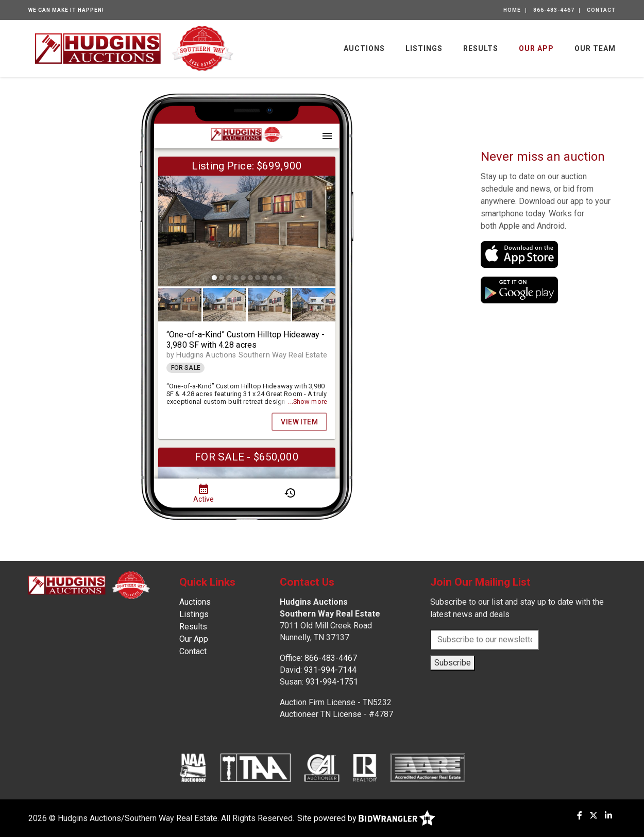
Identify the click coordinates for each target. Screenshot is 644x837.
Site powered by (366, 818)
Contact (601, 10)
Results (481, 48)
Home (512, 10)
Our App (536, 48)
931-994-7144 (330, 670)
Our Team (595, 48)
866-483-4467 (554, 10)
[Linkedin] (608, 816)
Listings (424, 48)
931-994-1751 (332, 682)
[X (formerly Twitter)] (594, 816)
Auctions (364, 48)
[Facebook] (580, 816)
